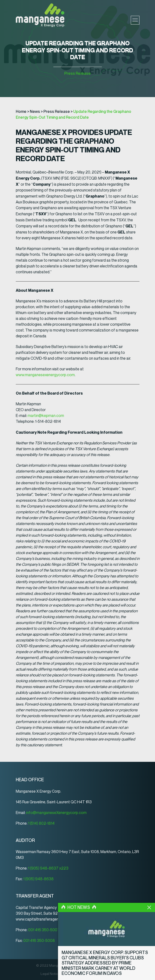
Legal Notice (50, 974)
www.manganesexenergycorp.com (45, 375)
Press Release (77, 73)
